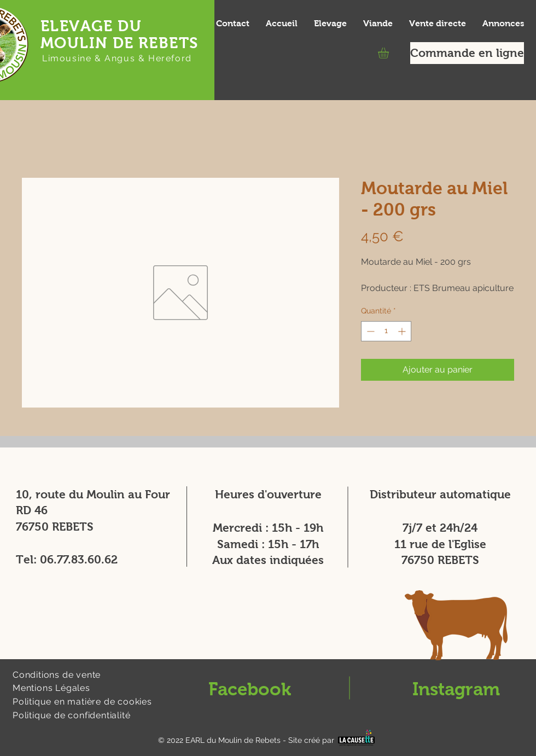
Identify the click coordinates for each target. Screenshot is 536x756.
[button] (390, 53)
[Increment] (403, 331)
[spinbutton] (386, 331)
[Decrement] (369, 331)
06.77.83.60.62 (79, 559)
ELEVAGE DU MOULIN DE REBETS (119, 34)
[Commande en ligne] (467, 53)
